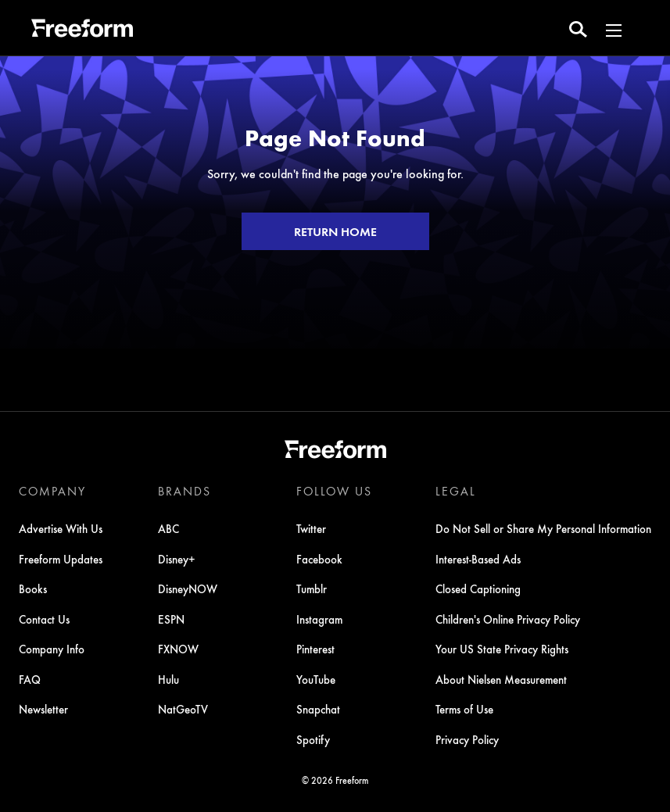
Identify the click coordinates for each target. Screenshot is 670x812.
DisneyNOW (188, 588)
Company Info (52, 649)
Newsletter (43, 709)
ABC (168, 528)
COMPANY (52, 491)
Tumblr (312, 588)
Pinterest (315, 649)
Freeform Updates (61, 559)
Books (33, 588)
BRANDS (185, 491)
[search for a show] (578, 28)
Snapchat (318, 709)
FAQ (30, 679)
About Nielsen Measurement (501, 679)
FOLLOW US (334, 491)
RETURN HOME (335, 231)
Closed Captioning (478, 588)
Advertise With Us (61, 528)
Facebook (319, 559)
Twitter (311, 528)
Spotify (313, 739)
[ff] (82, 30)
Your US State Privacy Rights (502, 649)
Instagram (319, 619)
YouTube (316, 679)
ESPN (171, 619)
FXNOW (178, 649)
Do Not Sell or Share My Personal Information (543, 528)
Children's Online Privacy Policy (508, 619)
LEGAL (456, 491)
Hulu (168, 679)
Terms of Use (464, 709)
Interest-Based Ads (478, 559)
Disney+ (177, 559)
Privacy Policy (467, 739)
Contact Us (44, 619)
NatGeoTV (183, 709)
